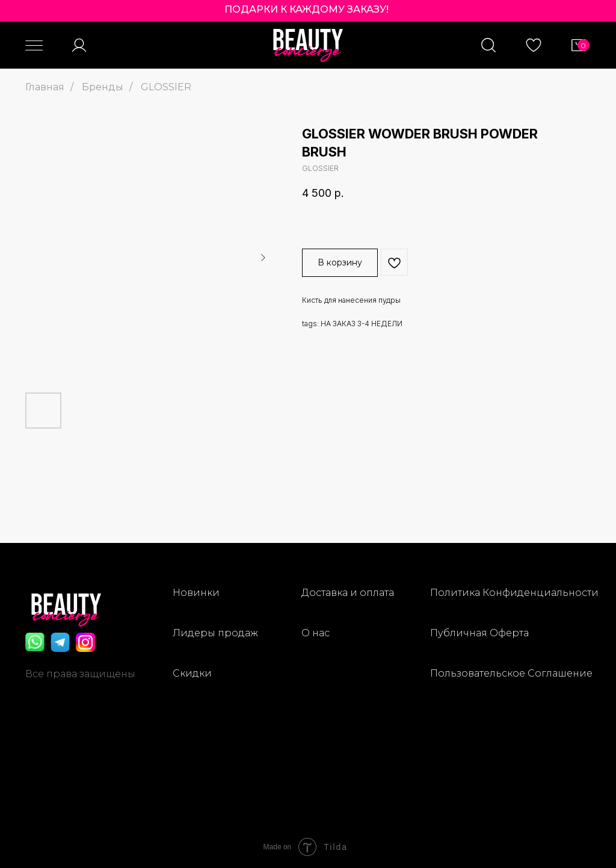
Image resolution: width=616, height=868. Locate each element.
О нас (316, 633)
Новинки (196, 593)
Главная (45, 87)
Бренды (103, 87)
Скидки (192, 673)
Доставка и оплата (348, 593)
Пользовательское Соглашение (511, 673)
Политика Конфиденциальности (514, 593)
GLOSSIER (166, 87)
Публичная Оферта (479, 633)
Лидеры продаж (215, 633)
